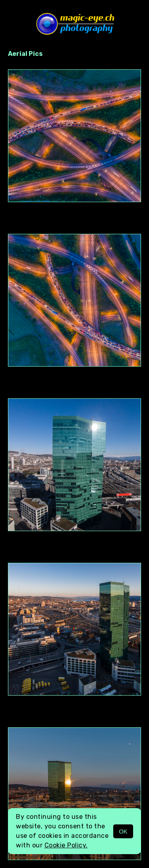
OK (123, 831)
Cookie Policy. (66, 845)
